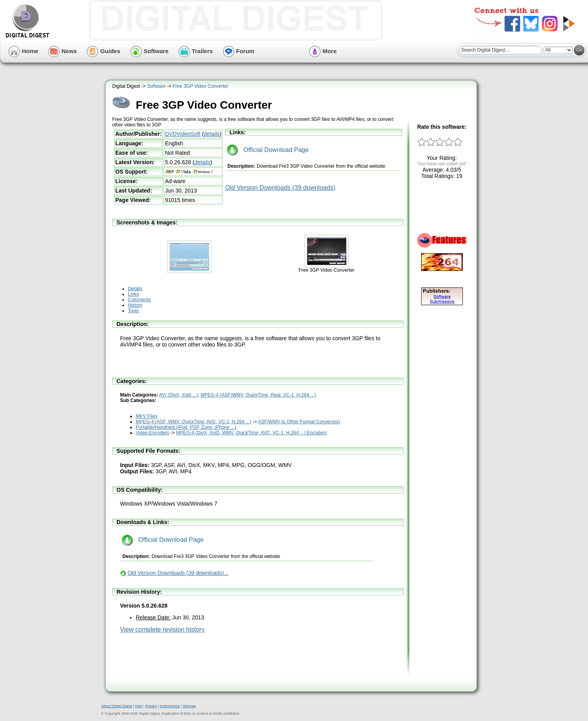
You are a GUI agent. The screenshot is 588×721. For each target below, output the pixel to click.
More (323, 51)
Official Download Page (267, 150)
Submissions (170, 706)
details (212, 134)
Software (150, 51)
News (62, 51)
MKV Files (147, 416)
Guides (103, 51)
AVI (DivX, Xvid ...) (178, 395)
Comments (139, 300)
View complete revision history (162, 629)
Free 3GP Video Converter (200, 86)
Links (133, 294)
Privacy (151, 706)
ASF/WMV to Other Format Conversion (299, 422)
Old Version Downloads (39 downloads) (280, 188)
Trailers (196, 51)
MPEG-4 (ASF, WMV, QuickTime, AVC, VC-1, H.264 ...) (194, 422)
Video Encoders (153, 433)
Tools (133, 311)
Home (23, 51)
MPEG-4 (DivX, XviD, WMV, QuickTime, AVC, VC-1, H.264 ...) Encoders (251, 433)
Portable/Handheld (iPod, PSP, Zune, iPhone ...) (186, 427)
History (135, 305)
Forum (239, 51)
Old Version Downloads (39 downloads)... (178, 573)
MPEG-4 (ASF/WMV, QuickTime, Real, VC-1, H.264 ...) (258, 395)
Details (135, 289)
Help (139, 706)
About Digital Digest (117, 706)
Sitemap (189, 706)
